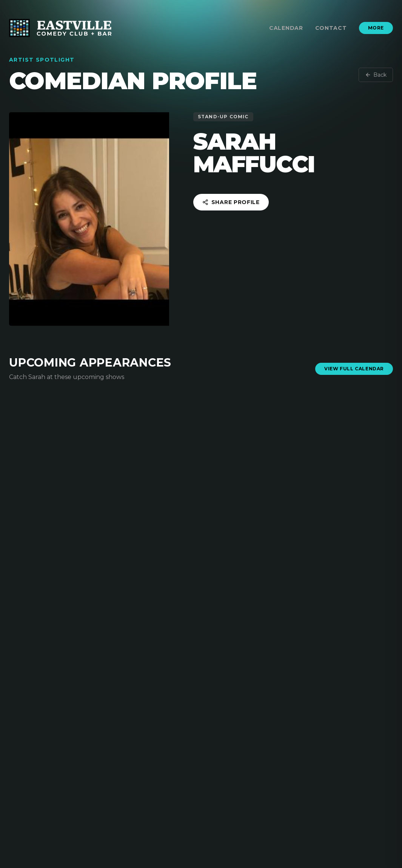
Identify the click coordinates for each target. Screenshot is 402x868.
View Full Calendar (354, 369)
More (376, 28)
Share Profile (231, 202)
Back (376, 75)
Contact (331, 28)
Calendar (286, 28)
